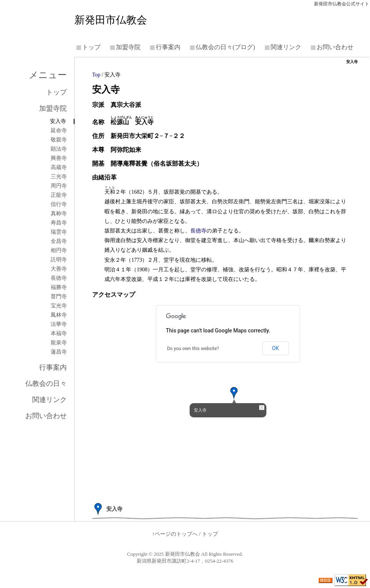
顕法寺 (59, 149)
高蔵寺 (59, 168)
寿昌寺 (59, 223)
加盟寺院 (128, 47)
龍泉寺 (59, 343)
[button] (234, 393)
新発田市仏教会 (111, 20)
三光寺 (59, 177)
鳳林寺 (59, 315)
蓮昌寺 (59, 352)
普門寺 (59, 297)
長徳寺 (198, 231)
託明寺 (59, 260)
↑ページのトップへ (175, 534)
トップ (91, 47)
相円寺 (59, 251)
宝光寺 (59, 306)
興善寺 (59, 158)
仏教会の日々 (46, 384)
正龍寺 (59, 195)
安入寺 (58, 121)
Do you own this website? (193, 349)
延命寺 (59, 131)
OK (276, 348)
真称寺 (59, 214)
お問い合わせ (335, 47)
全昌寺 (59, 241)
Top (96, 75)
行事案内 (168, 47)
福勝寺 (59, 287)
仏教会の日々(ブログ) (225, 47)
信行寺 (59, 204)
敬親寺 (59, 140)
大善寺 (59, 269)
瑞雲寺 (59, 232)
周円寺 (59, 186)
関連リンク (286, 47)
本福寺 (59, 334)
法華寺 (59, 324)
